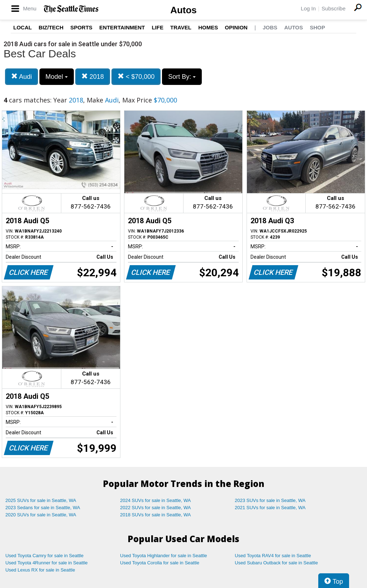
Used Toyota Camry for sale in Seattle (44, 556)
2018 (93, 77)
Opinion (236, 27)
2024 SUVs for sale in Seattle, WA (156, 500)
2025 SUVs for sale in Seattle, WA (41, 500)
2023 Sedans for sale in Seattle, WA (43, 508)
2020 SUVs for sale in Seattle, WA (41, 515)
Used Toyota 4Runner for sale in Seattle (47, 563)
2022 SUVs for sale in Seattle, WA (156, 508)
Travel (181, 27)
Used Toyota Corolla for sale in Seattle (160, 563)
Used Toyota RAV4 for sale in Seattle (273, 556)
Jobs (270, 27)
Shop (317, 27)
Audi (22, 77)
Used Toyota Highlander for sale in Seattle (164, 556)
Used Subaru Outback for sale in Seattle (276, 563)
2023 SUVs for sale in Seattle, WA (270, 500)
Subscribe (333, 8)
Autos (183, 10)
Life (158, 27)
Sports (81, 27)
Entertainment (122, 27)
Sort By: (182, 77)
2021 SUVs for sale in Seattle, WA (270, 508)
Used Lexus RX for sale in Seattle (40, 570)
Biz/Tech (51, 27)
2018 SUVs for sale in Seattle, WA (156, 515)
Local (23, 27)
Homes (208, 27)
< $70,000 (136, 77)
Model (57, 77)
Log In (308, 8)
